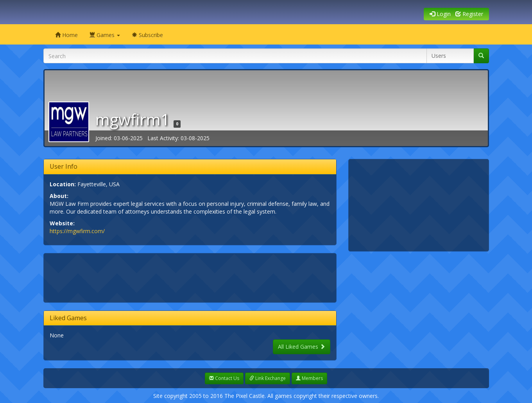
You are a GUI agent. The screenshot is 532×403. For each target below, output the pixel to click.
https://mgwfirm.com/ (77, 231)
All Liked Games (302, 347)
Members (309, 378)
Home (66, 35)
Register (469, 14)
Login (440, 14)
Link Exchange (268, 378)
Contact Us (224, 378)
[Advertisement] (192, 277)
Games (105, 35)
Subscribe (147, 35)
